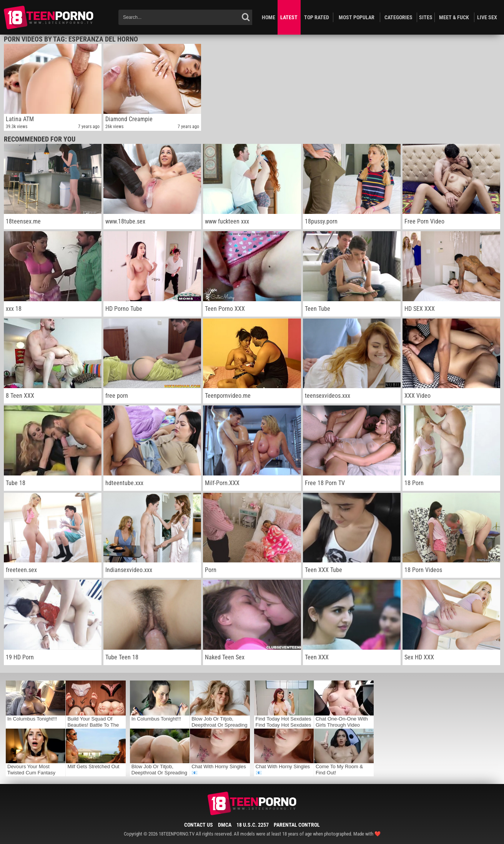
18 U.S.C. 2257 (253, 825)
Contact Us (199, 825)
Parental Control (297, 825)
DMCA (225, 825)
